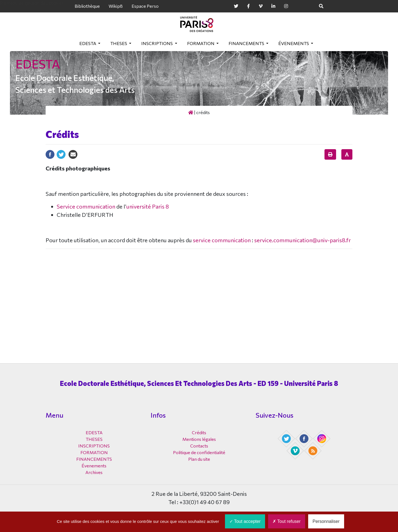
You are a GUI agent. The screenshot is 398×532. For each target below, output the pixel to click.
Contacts (199, 446)
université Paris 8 (148, 206)
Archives (94, 472)
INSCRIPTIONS (157, 43)
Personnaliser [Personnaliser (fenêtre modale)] (326, 521)
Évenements (294, 43)
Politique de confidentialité (199, 452)
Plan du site (199, 459)
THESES (119, 43)
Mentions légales (199, 439)
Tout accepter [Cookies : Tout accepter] (245, 521)
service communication (222, 240)
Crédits (199, 432)
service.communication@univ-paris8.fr (303, 240)
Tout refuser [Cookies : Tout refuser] (287, 521)
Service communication (86, 206)
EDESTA (88, 43)
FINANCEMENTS (247, 43)
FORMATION (201, 43)
